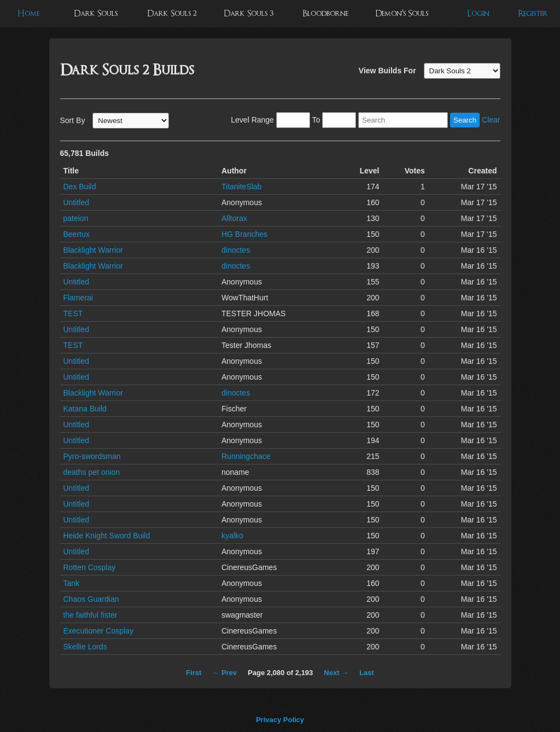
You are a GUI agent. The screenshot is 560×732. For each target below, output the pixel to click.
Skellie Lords (85, 647)
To (316, 120)
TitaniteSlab (241, 187)
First (194, 673)
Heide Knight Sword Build (107, 536)
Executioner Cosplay (98, 631)
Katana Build (85, 409)
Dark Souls (96, 13)
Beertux (77, 234)
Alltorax (234, 218)
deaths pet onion (92, 472)
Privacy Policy (280, 720)
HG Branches (244, 234)
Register (533, 13)
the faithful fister (91, 615)
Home (28, 13)
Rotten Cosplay (90, 567)
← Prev (224, 673)
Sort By (73, 120)
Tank (72, 583)
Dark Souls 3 (249, 13)
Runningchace (246, 456)
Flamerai (78, 298)
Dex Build (80, 187)
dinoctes (236, 250)
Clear (491, 120)
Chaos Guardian (91, 599)
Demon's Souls (402, 13)
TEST (73, 313)
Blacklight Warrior (93, 250)
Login (478, 13)
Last (367, 673)
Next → (336, 673)
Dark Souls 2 (172, 13)
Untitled (76, 202)
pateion (76, 218)
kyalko (232, 536)
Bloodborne (325, 13)
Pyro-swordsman (92, 456)
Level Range (252, 120)
